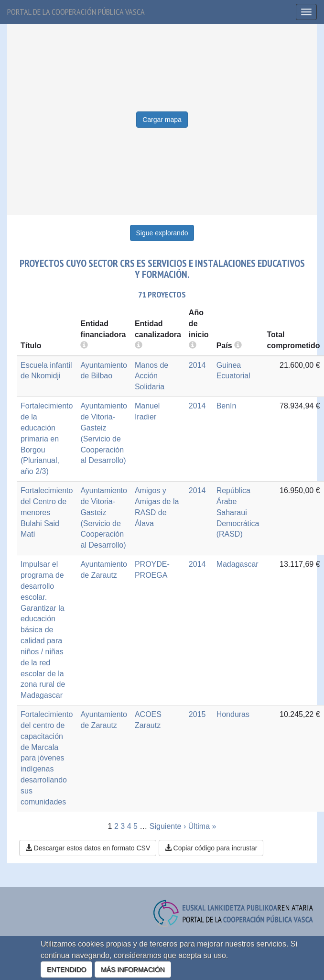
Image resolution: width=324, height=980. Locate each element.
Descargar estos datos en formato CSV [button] (88, 848)
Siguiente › (168, 826)
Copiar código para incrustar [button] (211, 848)
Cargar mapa (162, 120)
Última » (202, 826)
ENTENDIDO (66, 969)
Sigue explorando (162, 233)
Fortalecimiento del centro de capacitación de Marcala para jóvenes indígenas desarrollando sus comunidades (47, 758)
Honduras (233, 714)
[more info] (193, 346)
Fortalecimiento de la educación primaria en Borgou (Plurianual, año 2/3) (47, 439)
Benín (227, 406)
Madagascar (238, 564)
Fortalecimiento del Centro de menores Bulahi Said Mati (47, 512)
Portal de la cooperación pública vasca (76, 12)
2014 (197, 365)
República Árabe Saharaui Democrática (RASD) (238, 512)
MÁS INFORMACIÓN (133, 969)
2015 (197, 714)
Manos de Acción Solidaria (151, 376)
